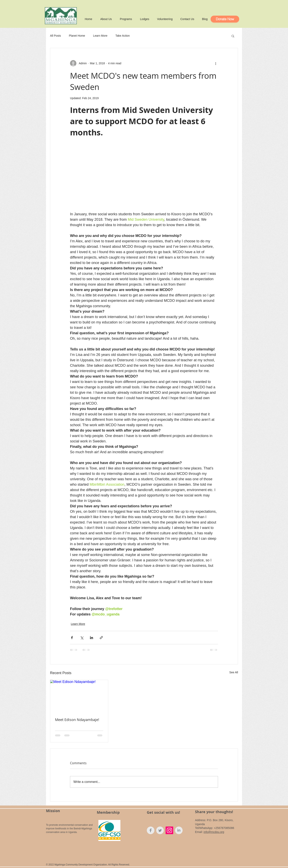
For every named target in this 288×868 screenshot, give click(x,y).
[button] (233, 36)
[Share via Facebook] (72, 638)
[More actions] (216, 63)
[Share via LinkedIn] (91, 638)
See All (234, 672)
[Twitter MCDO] (160, 830)
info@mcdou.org (214, 832)
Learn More (100, 36)
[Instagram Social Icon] (169, 830)
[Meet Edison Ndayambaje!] (79, 696)
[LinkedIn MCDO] (179, 830)
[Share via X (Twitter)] (82, 638)
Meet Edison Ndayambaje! (77, 720)
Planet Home (77, 36)
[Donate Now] (225, 19)
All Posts (55, 36)
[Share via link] (101, 638)
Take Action (123, 36)
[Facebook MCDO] (151, 830)
